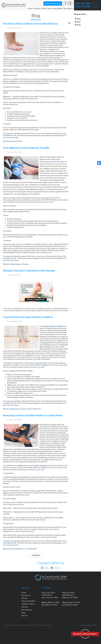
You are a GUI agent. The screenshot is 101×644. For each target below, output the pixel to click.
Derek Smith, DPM (43, 204)
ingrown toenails (58, 166)
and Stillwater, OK (10, 140)
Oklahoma (20, 76)
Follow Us (57, 568)
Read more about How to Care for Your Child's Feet (22, 413)
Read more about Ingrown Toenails (16, 269)
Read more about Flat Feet (13, 146)
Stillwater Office (28, 604)
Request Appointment (53, 3)
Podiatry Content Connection (43, 625)
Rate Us (70, 8)
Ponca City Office (29, 601)
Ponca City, (62, 138)
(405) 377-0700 (83, 7)
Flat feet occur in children (49, 37)
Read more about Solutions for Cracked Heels (20, 553)
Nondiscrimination (91, 625)
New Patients (58, 8)
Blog (65, 8)
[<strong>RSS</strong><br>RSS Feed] (69, 28)
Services (50, 8)
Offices (44, 8)
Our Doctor (37, 8)
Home (30, 8)
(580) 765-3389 (83, 4)
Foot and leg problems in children (52, 331)
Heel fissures (44, 429)
